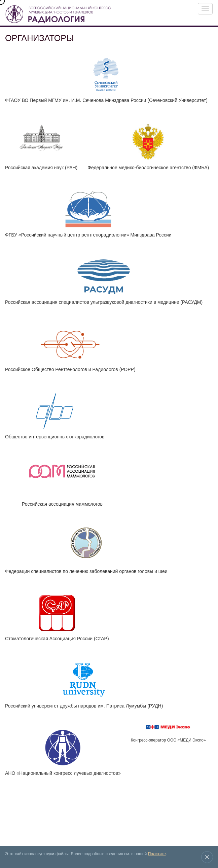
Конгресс (12, 812)
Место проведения (115, 812)
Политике (157, 854)
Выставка (33, 812)
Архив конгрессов (61, 812)
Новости (87, 812)
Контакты (18, 827)
